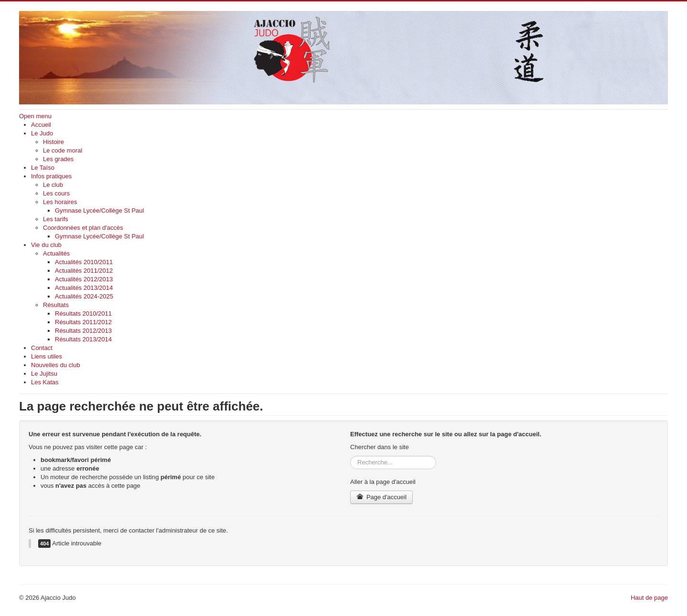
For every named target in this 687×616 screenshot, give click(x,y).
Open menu (35, 116)
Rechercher (350, 456)
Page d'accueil (381, 497)
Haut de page (649, 598)
